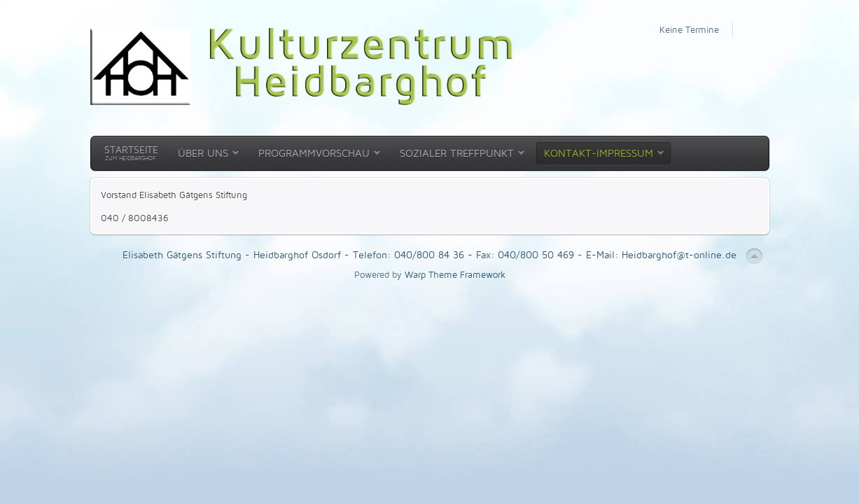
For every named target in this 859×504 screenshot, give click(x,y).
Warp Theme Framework (455, 274)
